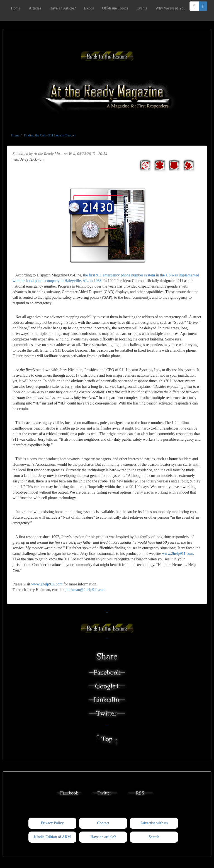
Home (16, 8)
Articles (35, 8)
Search (154, 837)
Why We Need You (171, 8)
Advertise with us (154, 823)
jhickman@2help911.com (86, 590)
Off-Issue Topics (115, 8)
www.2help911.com (177, 554)
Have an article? (103, 837)
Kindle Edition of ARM (53, 837)
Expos (89, 8)
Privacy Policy (52, 823)
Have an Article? (63, 8)
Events (142, 8)
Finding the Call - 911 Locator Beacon (50, 135)
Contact (103, 823)
